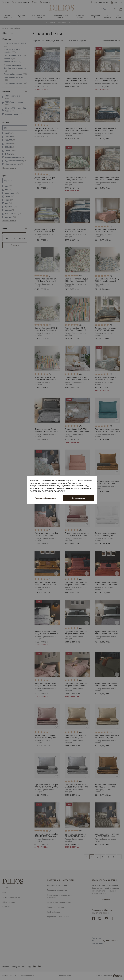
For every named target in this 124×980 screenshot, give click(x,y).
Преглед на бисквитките (46, 498)
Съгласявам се (79, 498)
